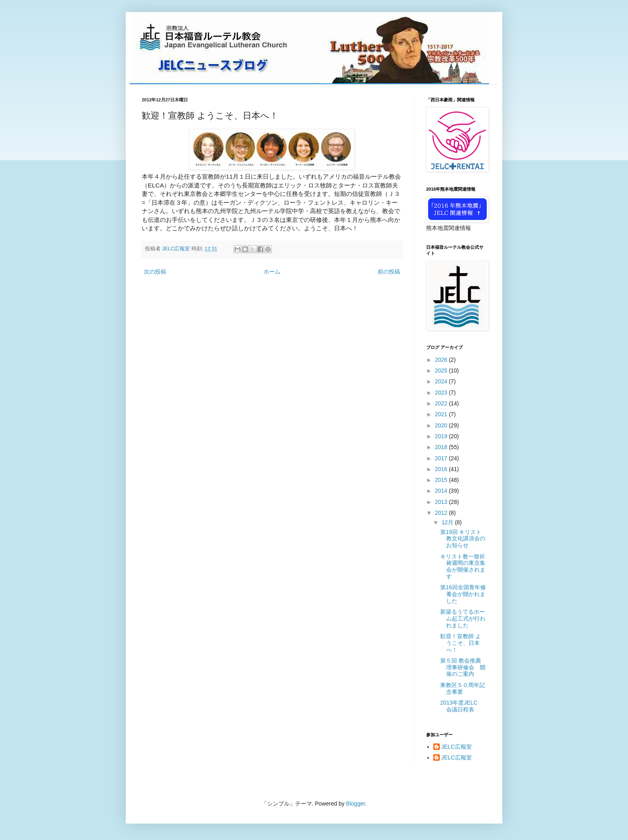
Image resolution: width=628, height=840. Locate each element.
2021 (442, 414)
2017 (442, 458)
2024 (442, 381)
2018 (442, 447)
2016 (442, 469)
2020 (442, 425)
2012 (442, 513)
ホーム (272, 272)
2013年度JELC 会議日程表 (462, 706)
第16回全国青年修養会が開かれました (463, 594)
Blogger (355, 804)
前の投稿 (389, 272)
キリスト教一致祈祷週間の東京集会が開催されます (463, 566)
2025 (442, 371)
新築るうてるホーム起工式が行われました (463, 618)
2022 (442, 403)
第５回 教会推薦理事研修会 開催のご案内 (463, 667)
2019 (442, 436)
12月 (448, 522)
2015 (442, 480)
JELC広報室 (457, 747)
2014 (442, 491)
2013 (442, 502)
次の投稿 (155, 272)
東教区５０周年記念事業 (463, 688)
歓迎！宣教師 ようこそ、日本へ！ (461, 643)
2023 (442, 393)
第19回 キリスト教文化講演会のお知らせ (463, 539)
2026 (442, 360)
